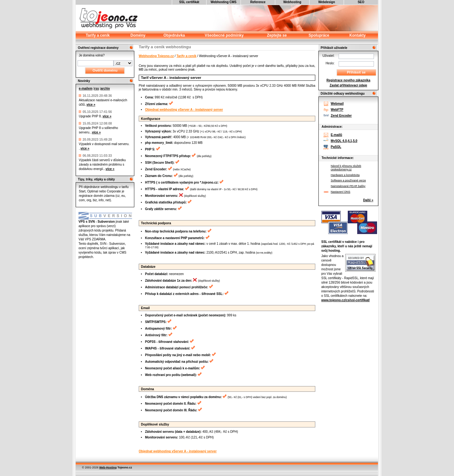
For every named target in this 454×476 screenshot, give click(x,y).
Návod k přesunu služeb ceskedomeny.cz (346, 168)
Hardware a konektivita (345, 175)
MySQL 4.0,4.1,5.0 (344, 141)
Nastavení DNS (340, 192)
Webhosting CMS (224, 2)
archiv (105, 88)
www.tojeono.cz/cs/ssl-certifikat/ (346, 300)
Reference (258, 2)
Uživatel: (329, 56)
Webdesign (326, 2)
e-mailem (86, 88)
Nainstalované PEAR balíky (348, 186)
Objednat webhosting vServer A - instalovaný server (184, 110)
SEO (361, 2)
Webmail (337, 104)
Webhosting (292, 2)
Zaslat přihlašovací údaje (349, 85)
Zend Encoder (341, 116)
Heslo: (330, 63)
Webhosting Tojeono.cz (156, 56)
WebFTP (337, 110)
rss (97, 88)
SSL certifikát (189, 2)
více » (91, 105)
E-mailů (336, 135)
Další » (368, 200)
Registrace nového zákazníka (349, 80)
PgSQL (336, 147)
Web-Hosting (108, 467)
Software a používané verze (348, 180)
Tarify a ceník (186, 56)
